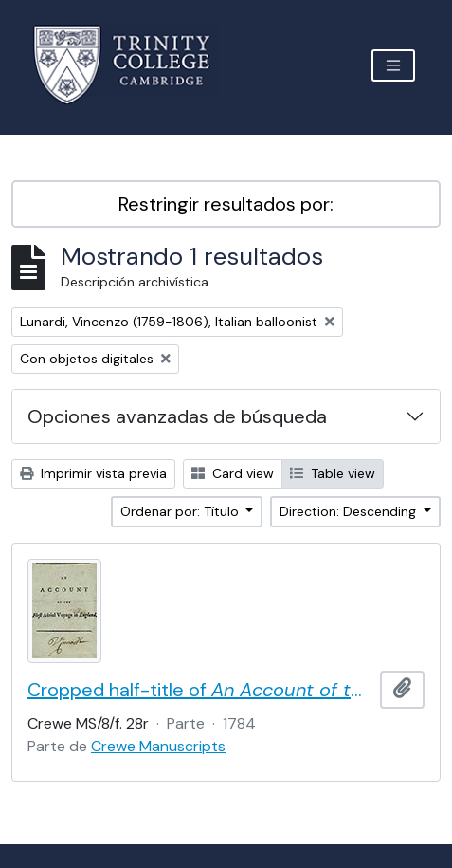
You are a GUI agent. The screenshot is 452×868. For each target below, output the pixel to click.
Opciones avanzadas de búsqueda (177, 416)
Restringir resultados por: (226, 204)
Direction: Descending (350, 511)
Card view (233, 473)
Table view (333, 473)
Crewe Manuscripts (158, 746)
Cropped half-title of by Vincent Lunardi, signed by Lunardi (200, 690)
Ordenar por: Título (181, 511)
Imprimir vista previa (93, 473)
